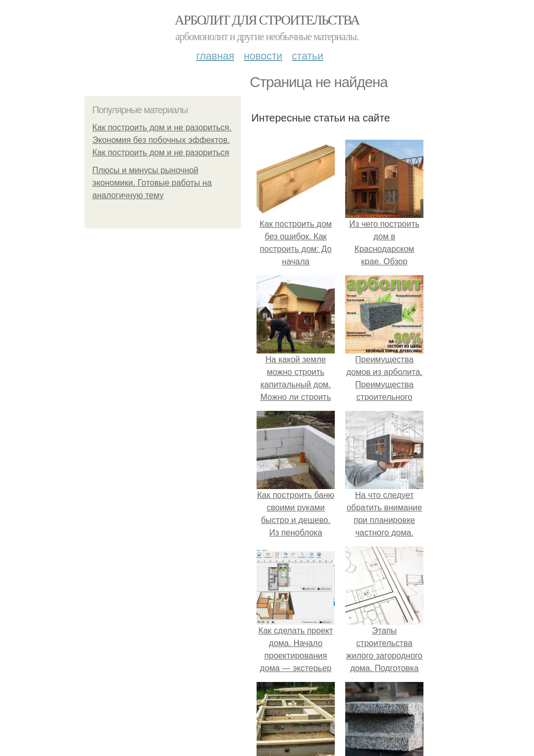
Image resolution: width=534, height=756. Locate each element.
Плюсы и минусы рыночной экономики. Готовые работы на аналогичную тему (152, 183)
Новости (263, 56)
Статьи (307, 56)
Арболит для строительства (267, 20)
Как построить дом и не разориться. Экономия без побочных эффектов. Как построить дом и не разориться (162, 140)
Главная (215, 56)
